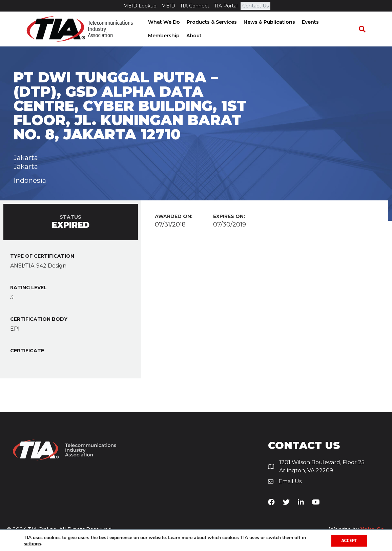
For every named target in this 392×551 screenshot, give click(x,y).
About (153, 36)
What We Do (162, 22)
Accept (349, 540)
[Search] (366, 29)
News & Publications (267, 22)
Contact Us (255, 6)
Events (308, 22)
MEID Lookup (140, 6)
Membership (339, 22)
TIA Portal (226, 6)
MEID (168, 6)
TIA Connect (195, 6)
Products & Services (209, 22)
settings (32, 544)
